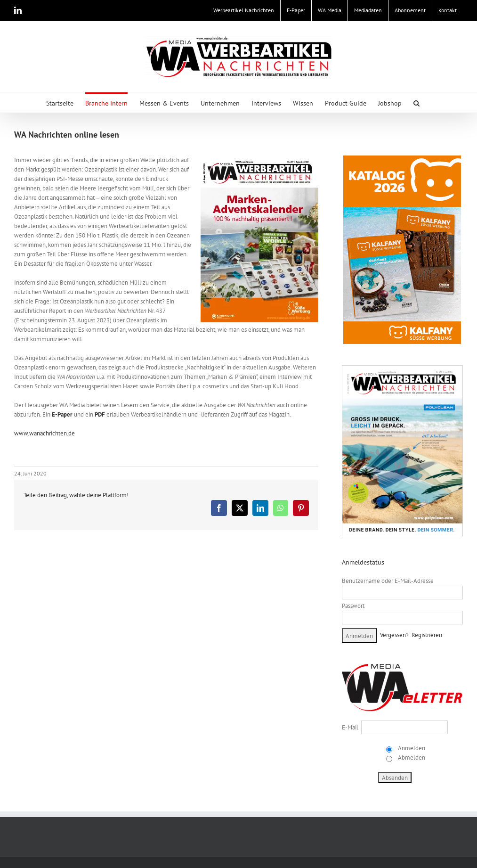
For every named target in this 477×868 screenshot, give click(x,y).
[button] (416, 102)
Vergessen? (394, 635)
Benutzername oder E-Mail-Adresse (388, 581)
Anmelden (411, 748)
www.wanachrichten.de (44, 433)
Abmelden (411, 757)
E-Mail (350, 727)
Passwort (353, 606)
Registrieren (427, 635)
